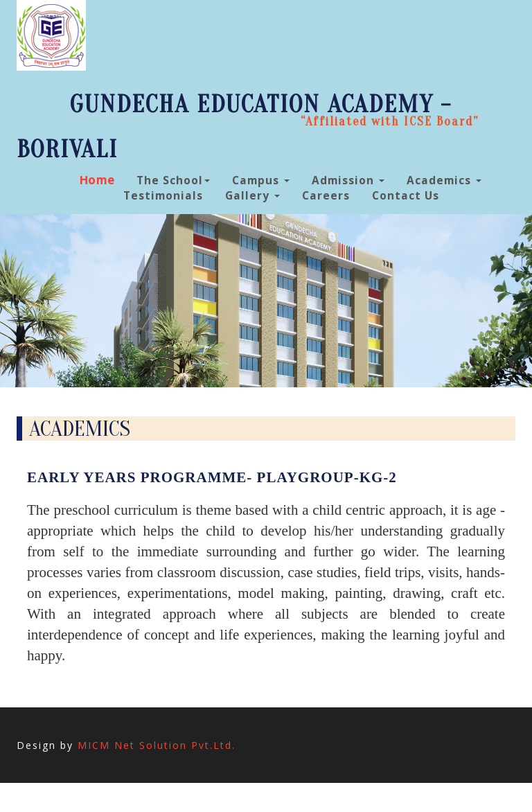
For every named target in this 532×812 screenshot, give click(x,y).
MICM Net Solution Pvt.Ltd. (157, 745)
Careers (326, 196)
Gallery (252, 196)
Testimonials (163, 196)
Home (98, 180)
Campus (261, 180)
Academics (444, 180)
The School (173, 180)
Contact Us (406, 196)
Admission (348, 180)
